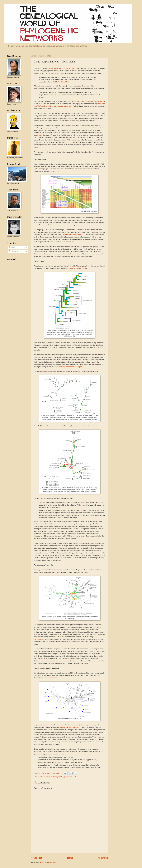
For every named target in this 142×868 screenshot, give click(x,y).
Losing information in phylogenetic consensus (88, 101)
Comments (13, 252)
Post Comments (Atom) (48, 862)
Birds (41, 777)
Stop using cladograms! (78, 268)
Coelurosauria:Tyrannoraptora (73, 235)
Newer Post (36, 858)
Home (70, 858)
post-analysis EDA (57, 777)
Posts (12, 247)
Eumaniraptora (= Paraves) (78, 725)
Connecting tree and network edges (69, 367)
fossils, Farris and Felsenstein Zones (62, 68)
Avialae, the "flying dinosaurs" (70, 727)
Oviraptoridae (39, 639)
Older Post (103, 858)
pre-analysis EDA (70, 777)
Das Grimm (45, 773)
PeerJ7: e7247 (63, 82)
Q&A (39, 135)
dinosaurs (47, 777)
